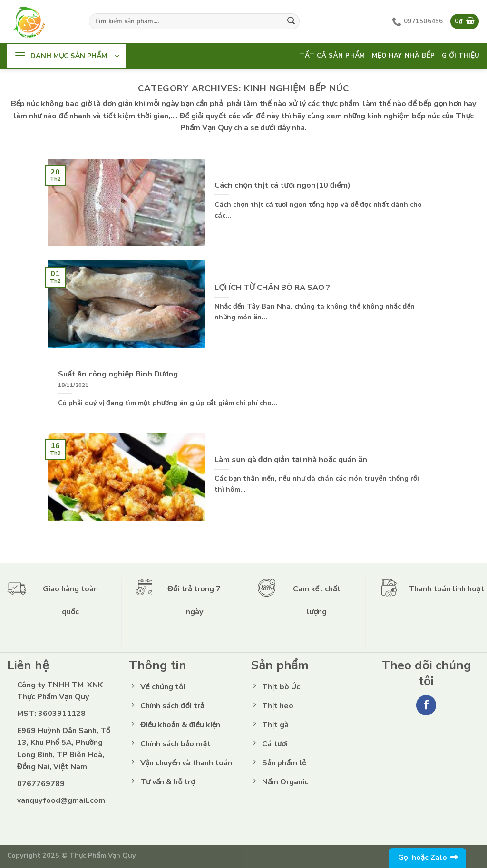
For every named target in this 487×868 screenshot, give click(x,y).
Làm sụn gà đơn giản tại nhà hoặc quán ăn (291, 460)
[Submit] (291, 21)
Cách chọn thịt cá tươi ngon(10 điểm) (282, 185)
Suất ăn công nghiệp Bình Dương (118, 374)
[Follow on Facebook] (426, 705)
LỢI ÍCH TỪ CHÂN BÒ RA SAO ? (272, 288)
